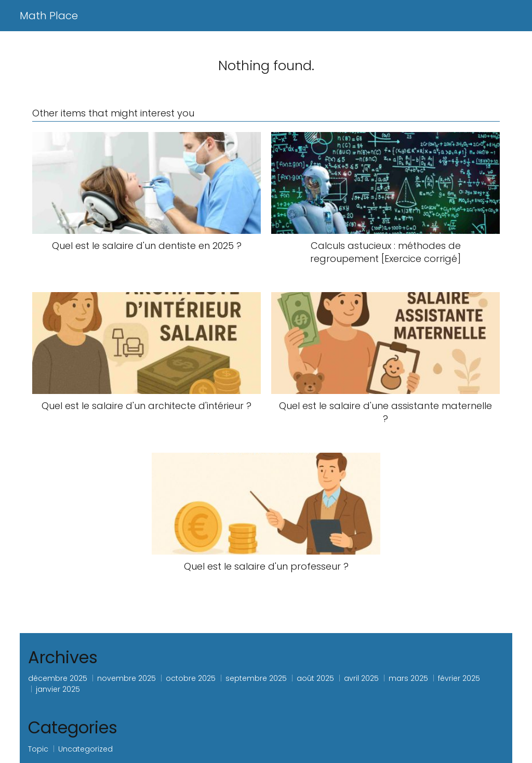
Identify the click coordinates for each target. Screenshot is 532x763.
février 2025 (459, 678)
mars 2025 (408, 678)
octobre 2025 (191, 678)
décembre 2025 (58, 678)
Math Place (49, 16)
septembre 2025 (256, 678)
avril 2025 (361, 678)
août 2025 (315, 678)
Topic (38, 749)
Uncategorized (85, 749)
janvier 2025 (58, 689)
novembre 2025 (127, 678)
